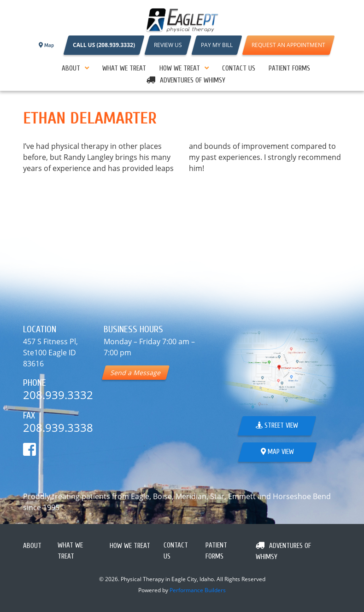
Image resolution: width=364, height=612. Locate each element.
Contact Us (239, 68)
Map (46, 45)
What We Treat (124, 68)
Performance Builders (198, 590)
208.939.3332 (58, 395)
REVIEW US (168, 45)
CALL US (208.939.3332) (104, 45)
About (71, 68)
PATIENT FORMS (289, 68)
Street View (277, 426)
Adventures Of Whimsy (193, 80)
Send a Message (135, 373)
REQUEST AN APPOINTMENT (288, 45)
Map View (277, 452)
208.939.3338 (58, 427)
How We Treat (180, 68)
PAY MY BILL (217, 45)
